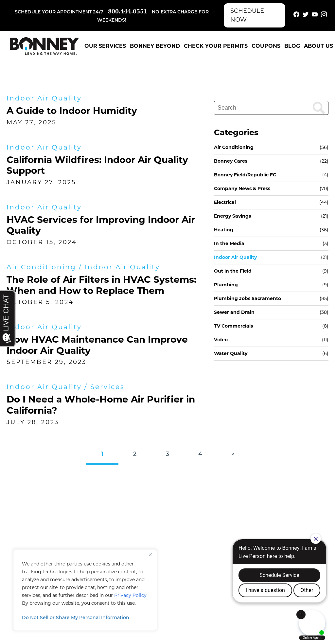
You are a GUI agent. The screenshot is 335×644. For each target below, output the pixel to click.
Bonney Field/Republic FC (245, 175)
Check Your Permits (216, 46)
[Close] (150, 555)
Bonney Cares (231, 161)
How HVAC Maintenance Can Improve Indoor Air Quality (97, 345)
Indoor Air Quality (44, 98)
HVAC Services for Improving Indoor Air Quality (101, 225)
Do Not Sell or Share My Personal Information (76, 618)
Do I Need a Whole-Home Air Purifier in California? (101, 405)
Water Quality (231, 353)
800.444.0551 (128, 12)
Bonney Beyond (155, 46)
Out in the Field (233, 271)
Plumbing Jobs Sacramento (247, 298)
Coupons (266, 46)
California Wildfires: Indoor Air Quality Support (97, 165)
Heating (224, 230)
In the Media (229, 243)
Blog (292, 46)
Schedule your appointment (53, 12)
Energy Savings (232, 216)
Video (221, 340)
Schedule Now (247, 15)
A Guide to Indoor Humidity (72, 111)
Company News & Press (242, 188)
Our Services (105, 46)
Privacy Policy (130, 595)
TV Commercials (233, 326)
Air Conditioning (41, 267)
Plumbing (226, 285)
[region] (85, 590)
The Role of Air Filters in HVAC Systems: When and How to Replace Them (101, 285)
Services (107, 387)
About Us (318, 46)
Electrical (225, 202)
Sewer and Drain (234, 312)
